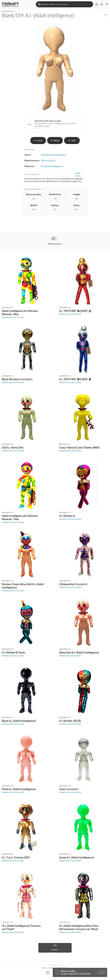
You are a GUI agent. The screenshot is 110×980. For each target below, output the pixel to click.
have (38, 140)
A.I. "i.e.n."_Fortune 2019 (16, 857)
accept (102, 972)
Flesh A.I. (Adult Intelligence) (19, 789)
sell (72, 140)
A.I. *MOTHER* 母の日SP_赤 (75, 311)
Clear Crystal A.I (69, 789)
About (45, 968)
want (55, 140)
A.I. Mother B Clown (13, 652)
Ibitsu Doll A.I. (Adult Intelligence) (79, 652)
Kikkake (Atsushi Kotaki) (13, 317)
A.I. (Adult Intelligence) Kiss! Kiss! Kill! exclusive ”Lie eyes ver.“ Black (79, 927)
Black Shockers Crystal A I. (17, 379)
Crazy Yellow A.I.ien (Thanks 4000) (79, 448)
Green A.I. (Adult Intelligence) (77, 857)
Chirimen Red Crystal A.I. (73, 584)
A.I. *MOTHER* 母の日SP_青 (75, 379)
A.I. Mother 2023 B (70, 721)
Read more (78, 174)
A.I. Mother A (67, 516)
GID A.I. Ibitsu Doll (13, 448)
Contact (51, 968)
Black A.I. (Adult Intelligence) (19, 721)
